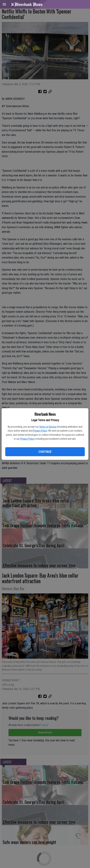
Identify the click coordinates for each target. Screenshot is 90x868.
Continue (45, 452)
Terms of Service (48, 427)
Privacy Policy (40, 431)
